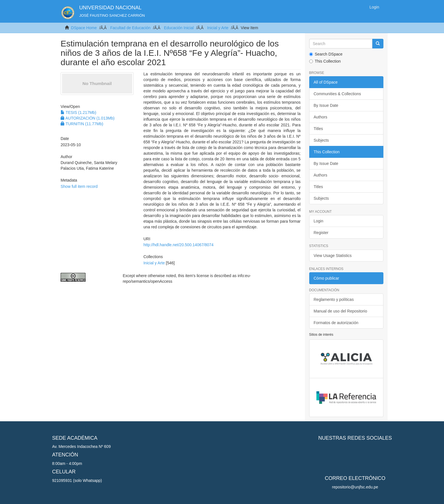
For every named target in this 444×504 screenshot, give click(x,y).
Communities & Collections (337, 94)
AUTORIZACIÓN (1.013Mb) (87, 118)
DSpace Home (84, 28)
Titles (318, 129)
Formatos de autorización (336, 323)
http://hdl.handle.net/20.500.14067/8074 (178, 245)
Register (321, 233)
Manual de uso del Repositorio (341, 311)
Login (319, 221)
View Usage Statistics (333, 256)
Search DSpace (326, 54)
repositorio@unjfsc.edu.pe (355, 487)
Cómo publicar (326, 278)
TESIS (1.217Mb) (78, 112)
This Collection (325, 61)
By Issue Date (326, 105)
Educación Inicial (179, 28)
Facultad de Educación (130, 28)
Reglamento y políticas (334, 299)
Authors (321, 117)
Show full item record (79, 186)
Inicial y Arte (218, 28)
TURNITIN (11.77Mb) (82, 124)
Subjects (321, 140)
